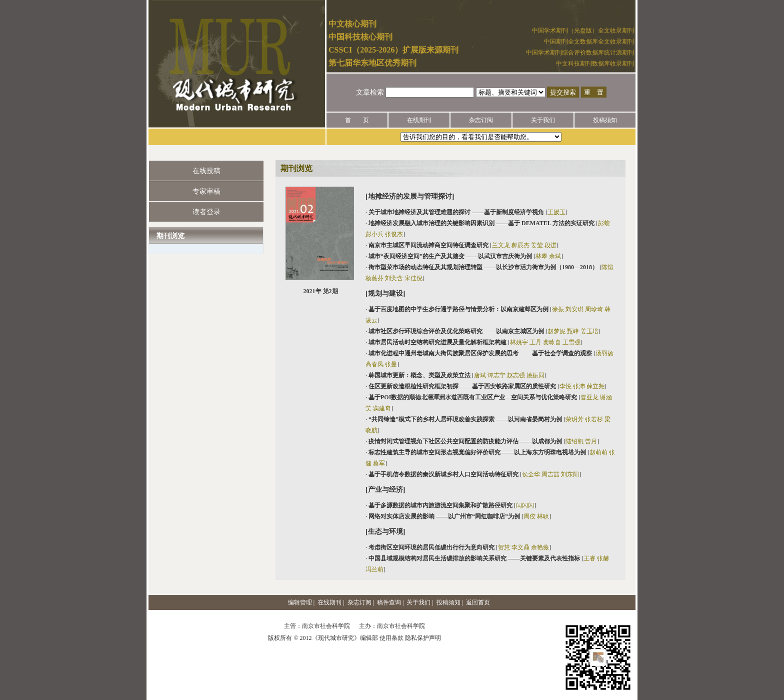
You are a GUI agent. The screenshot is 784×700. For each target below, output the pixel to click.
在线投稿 (206, 171)
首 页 (357, 120)
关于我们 (543, 120)
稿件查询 (389, 602)
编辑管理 (300, 602)
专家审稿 (206, 191)
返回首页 (478, 602)
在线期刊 (419, 120)
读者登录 (206, 212)
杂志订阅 (481, 120)
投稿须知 (605, 120)
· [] (466, 212)
